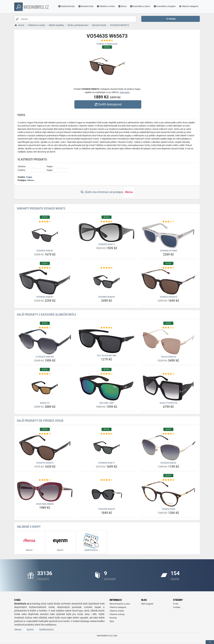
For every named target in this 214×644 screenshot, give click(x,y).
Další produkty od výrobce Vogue (40, 421)
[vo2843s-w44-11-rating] (107, 222)
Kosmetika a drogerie (164, 6)
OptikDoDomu (46, 629)
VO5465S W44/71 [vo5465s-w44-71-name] (107, 463)
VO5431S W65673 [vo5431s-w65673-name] (168, 297)
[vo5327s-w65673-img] (45, 448)
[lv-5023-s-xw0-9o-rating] (45, 328)
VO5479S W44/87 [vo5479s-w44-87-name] (107, 509)
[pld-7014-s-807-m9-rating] (107, 328)
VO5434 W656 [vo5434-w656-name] (168, 509)
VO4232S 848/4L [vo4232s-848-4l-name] (168, 463)
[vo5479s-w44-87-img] (107, 494)
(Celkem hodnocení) (107, 44)
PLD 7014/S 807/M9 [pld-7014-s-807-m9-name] (107, 356)
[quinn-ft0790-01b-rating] (168, 374)
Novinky (113, 618)
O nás (176, 604)
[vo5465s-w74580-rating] (168, 222)
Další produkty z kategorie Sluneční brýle (47, 314)
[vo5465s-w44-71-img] (107, 448)
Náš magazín (147, 604)
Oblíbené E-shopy (29, 527)
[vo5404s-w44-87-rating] (45, 268)
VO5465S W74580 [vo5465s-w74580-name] (168, 251)
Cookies (177, 607)
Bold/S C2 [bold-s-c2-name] (45, 403)
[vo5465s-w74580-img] (168, 236)
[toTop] (210, 642)
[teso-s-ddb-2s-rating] (168, 328)
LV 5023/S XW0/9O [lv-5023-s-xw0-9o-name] (45, 357)
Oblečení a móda (106, 6)
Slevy (112, 621)
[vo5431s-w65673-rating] (168, 268)
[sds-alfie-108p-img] (107, 388)
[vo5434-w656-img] (168, 494)
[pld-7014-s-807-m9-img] (107, 341)
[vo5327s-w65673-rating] (45, 434)
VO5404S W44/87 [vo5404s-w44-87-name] (45, 297)
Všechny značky (117, 611)
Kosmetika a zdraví (140, 6)
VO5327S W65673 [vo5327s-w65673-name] (45, 463)
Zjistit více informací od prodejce (107, 192)
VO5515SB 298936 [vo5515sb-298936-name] (45, 504)
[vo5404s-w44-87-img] (45, 282)
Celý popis (125, 92)
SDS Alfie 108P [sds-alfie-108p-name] (107, 403)
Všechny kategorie (188, 6)
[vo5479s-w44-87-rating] (107, 480)
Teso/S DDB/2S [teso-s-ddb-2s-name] (168, 357)
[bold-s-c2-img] (45, 388)
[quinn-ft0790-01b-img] (168, 388)
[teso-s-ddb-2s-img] (168, 342)
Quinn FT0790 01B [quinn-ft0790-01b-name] (168, 403)
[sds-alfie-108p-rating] (107, 374)
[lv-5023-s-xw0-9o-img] (45, 342)
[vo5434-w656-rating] (168, 480)
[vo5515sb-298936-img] (45, 492)
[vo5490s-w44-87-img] (107, 282)
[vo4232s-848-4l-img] (168, 448)
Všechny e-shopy (117, 614)
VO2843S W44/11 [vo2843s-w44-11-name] (107, 244)
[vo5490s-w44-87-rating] (107, 268)
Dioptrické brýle (66, 6)
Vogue (29, 177)
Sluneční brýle (86, 6)
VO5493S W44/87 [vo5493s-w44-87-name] (45, 251)
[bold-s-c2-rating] (45, 374)
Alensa (31, 180)
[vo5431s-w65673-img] (168, 282)
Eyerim (30, 629)
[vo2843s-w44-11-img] (107, 233)
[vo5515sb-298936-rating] (45, 480)
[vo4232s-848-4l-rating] (168, 434)
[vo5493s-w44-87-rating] (45, 222)
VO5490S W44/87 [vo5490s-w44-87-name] (107, 297)
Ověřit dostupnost (108, 104)
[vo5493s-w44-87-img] (45, 236)
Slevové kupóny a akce (120, 604)
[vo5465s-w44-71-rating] (107, 434)
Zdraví (122, 6)
